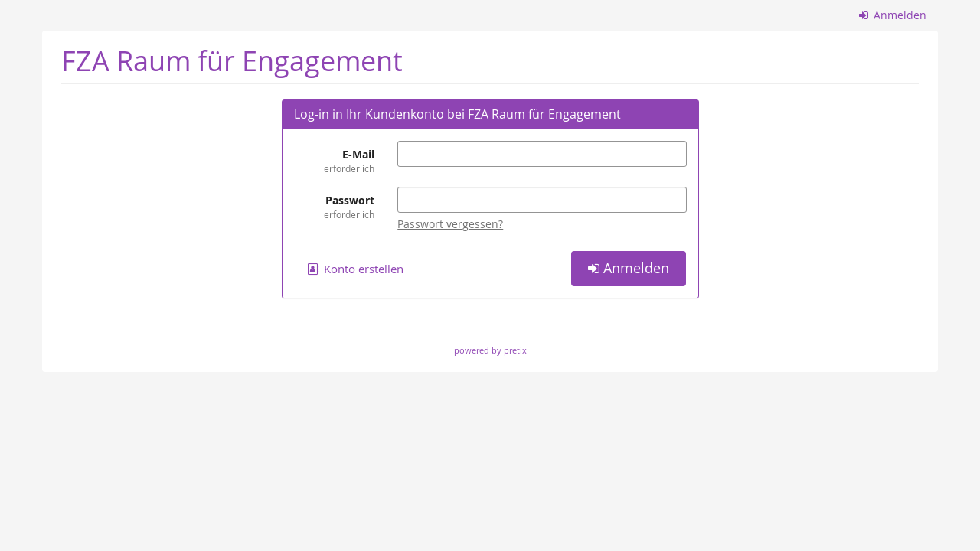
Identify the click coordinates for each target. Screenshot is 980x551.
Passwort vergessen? (450, 224)
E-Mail (335, 161)
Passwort (335, 207)
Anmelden (893, 15)
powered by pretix (490, 350)
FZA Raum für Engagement (232, 61)
